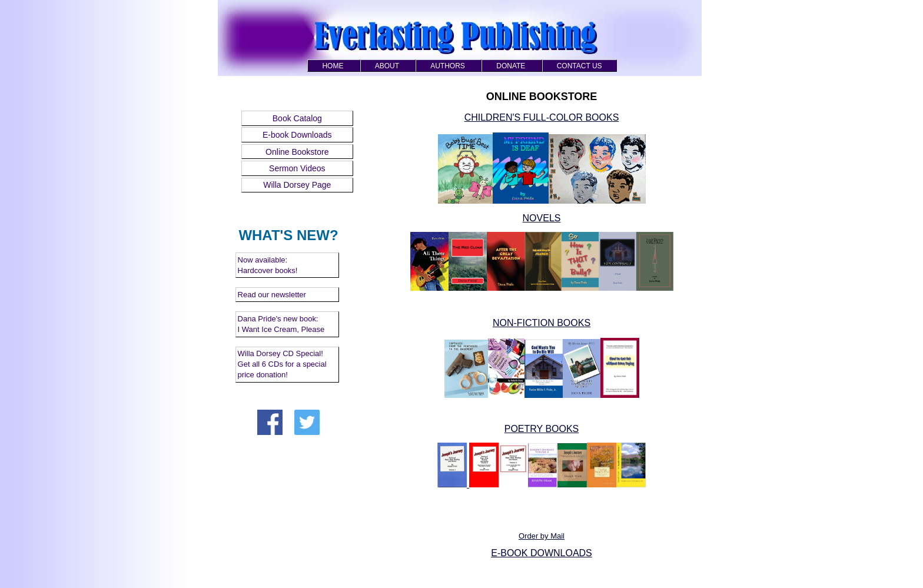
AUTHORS (448, 66)
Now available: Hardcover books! (268, 265)
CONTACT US (580, 66)
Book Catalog (297, 118)
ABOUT (387, 66)
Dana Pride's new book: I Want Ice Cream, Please (281, 324)
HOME (333, 66)
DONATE (511, 66)
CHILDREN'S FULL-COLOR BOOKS (542, 117)
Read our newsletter (272, 295)
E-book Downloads (297, 135)
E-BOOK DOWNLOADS (542, 553)
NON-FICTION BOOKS (542, 323)
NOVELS (542, 218)
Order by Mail (542, 536)
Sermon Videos (297, 168)
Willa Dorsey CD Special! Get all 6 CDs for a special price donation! (282, 364)
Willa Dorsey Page (297, 185)
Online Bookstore (297, 152)
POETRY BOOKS (542, 429)
